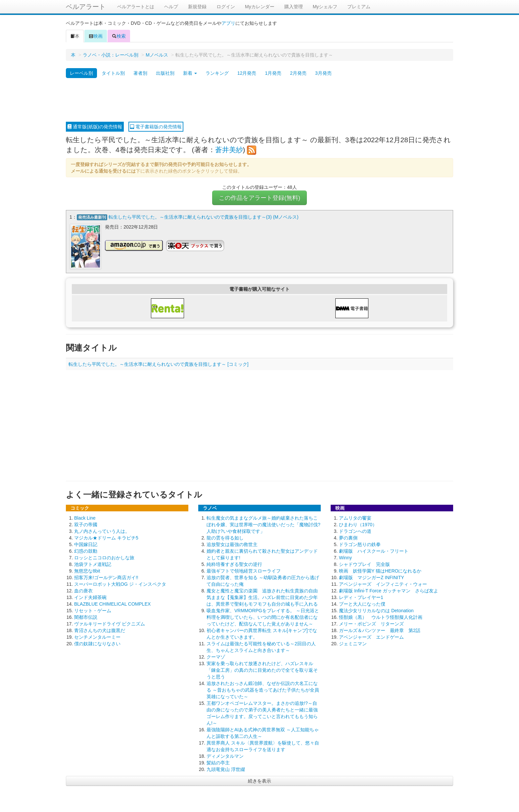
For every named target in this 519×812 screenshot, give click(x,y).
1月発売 (273, 73)
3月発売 (323, 73)
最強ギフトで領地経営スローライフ (244, 571)
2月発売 (298, 73)
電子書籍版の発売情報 (156, 127)
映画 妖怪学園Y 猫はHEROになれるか (380, 571)
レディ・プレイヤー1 (361, 597)
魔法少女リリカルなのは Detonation (376, 610)
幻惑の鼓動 (86, 551)
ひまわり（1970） (358, 524)
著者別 (140, 73)
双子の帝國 (86, 524)
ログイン (226, 7)
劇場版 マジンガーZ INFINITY (372, 577)
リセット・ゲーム (93, 610)
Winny (345, 557)
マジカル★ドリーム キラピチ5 (106, 537)
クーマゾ (216, 657)
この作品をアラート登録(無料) (259, 198)
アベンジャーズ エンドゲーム (371, 637)
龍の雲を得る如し (225, 537)
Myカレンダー (260, 7)
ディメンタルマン (225, 756)
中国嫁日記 (86, 544)
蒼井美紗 (229, 150)
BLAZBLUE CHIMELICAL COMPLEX (112, 604)
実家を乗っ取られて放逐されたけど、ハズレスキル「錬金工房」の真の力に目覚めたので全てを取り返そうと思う (262, 670)
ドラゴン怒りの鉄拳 (360, 544)
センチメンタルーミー (97, 637)
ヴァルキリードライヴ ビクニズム (110, 623)
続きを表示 (259, 781)
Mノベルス (157, 55)
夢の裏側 (348, 537)
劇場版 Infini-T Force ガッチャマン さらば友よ (389, 590)
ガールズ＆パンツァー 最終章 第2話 (380, 630)
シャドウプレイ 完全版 (364, 564)
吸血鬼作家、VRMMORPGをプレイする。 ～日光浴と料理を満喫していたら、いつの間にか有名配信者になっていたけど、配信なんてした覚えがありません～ (263, 617)
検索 (119, 36)
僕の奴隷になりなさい (97, 643)
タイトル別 (113, 73)
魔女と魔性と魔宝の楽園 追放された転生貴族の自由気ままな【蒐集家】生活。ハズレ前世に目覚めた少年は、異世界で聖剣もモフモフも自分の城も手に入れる (262, 597)
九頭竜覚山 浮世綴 (226, 769)
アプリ (228, 23)
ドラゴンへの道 (355, 531)
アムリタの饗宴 (355, 518)
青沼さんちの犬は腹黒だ (100, 630)
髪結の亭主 (218, 762)
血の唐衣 (83, 590)
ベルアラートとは (136, 7)
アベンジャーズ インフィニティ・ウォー (383, 584)
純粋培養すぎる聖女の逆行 (234, 564)
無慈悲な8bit (87, 571)
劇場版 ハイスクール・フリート (374, 551)
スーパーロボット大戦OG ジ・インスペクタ (120, 584)
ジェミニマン (353, 643)
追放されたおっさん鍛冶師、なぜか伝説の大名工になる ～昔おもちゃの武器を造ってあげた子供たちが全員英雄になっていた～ (263, 690)
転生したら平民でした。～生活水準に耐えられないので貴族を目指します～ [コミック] (159, 364)
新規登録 (197, 7)
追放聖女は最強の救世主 (232, 544)
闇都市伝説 (86, 617)
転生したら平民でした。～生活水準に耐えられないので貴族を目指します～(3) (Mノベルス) (204, 217)
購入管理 (294, 7)
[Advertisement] (259, 100)
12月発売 (247, 73)
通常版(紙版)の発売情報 (95, 127)
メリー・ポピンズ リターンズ (371, 623)
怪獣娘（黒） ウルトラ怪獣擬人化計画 (381, 617)
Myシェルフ (325, 7)
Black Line (85, 518)
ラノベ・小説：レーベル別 (111, 55)
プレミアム (359, 7)
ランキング (217, 73)
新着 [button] (190, 73)
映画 (96, 36)
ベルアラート (86, 7)
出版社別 (165, 73)
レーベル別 (81, 73)
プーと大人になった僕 (362, 604)
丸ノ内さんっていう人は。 (102, 531)
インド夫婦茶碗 (90, 597)
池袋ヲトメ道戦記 (93, 564)
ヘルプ (171, 7)
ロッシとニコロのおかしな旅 (104, 557)
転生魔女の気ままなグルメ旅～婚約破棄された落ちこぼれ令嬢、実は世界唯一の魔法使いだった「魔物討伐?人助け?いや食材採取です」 (263, 524)
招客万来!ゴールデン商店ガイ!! (106, 577)
